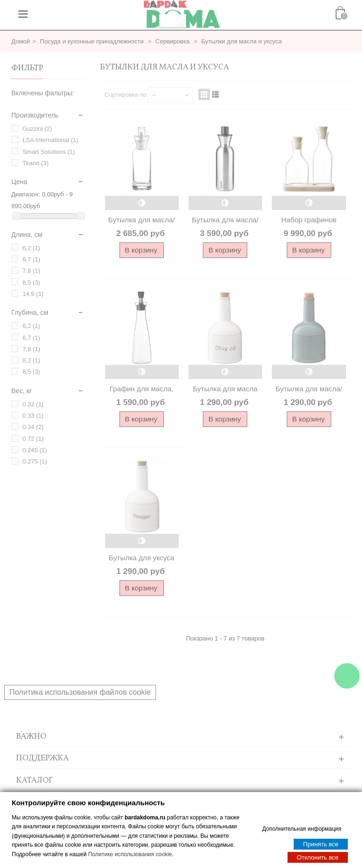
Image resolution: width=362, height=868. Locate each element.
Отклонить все (318, 857)
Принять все (321, 844)
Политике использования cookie (130, 854)
